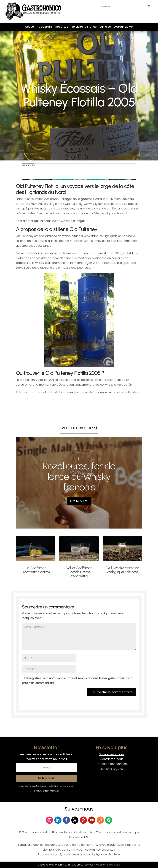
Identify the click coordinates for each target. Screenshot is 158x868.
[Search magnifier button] (149, 7)
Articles (105, 27)
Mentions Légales (111, 769)
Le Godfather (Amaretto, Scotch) (36, 570)
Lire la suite (79, 501)
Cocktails (45, 27)
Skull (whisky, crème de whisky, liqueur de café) (122, 570)
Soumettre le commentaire (112, 692)
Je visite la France (84, 27)
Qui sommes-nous (111, 754)
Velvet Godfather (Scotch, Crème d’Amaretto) (79, 572)
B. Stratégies (113, 865)
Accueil (30, 27)
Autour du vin (124, 27)
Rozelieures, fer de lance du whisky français (79, 476)
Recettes (62, 27)
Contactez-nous (112, 759)
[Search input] (123, 7)
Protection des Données (111, 764)
